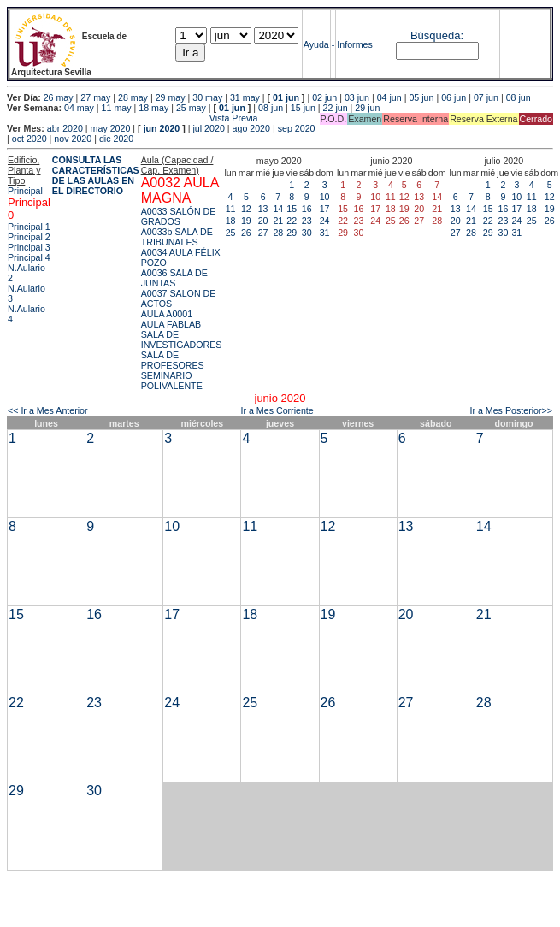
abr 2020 (65, 128)
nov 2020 (73, 139)
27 (263, 233)
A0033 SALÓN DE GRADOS (179, 216)
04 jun (389, 97)
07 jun (486, 97)
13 (263, 209)
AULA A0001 (167, 314)
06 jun (454, 97)
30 (307, 233)
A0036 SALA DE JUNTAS (174, 278)
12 (246, 209)
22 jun (336, 108)
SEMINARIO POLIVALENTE (172, 381)
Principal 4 (29, 257)
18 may (153, 108)
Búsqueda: (437, 35)
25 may (191, 108)
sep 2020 (297, 128)
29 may (171, 97)
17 (325, 209)
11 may (117, 108)
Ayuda (316, 44)
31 (325, 233)
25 (231, 233)
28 (278, 233)
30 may (207, 97)
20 (263, 221)
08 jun (519, 97)
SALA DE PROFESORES (173, 360)
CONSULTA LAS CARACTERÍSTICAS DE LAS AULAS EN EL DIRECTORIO (96, 175)
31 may (245, 97)
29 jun (367, 108)
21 (278, 221)
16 (307, 209)
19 (246, 221)
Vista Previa (133, 118)
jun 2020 (162, 128)
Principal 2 (29, 237)
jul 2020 (209, 128)
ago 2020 (251, 128)
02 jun (324, 97)
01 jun (286, 97)
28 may (133, 97)
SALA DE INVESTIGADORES (182, 340)
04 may (79, 108)
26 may (59, 97)
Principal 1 (29, 227)
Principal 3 (29, 247)
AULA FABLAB (171, 324)
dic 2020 (116, 139)
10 (325, 197)
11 (231, 209)
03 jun (357, 97)
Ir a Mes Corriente (277, 410)
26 (246, 233)
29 (292, 233)
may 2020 (111, 128)
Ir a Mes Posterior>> (511, 410)
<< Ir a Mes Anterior (48, 410)
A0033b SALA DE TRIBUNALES (177, 237)
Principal (25, 191)
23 (307, 221)
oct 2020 (29, 139)
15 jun (303, 108)
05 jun (421, 97)
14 (278, 209)
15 (292, 209)
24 (325, 221)
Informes (354, 44)
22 (292, 221)
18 (231, 221)
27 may (95, 97)
